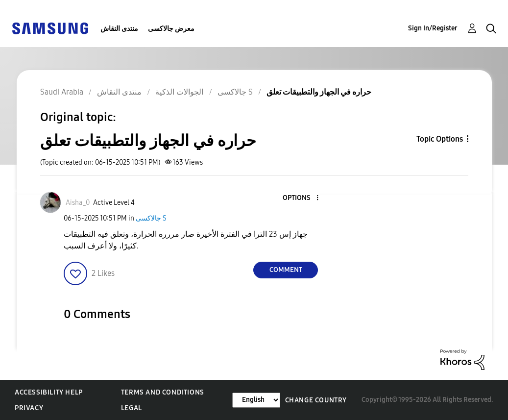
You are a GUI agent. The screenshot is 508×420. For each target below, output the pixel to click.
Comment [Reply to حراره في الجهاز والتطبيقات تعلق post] (286, 270)
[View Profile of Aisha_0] (78, 203)
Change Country (316, 400)
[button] (301, 198)
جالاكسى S (151, 218)
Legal (132, 408)
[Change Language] (256, 400)
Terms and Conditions (163, 392)
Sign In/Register (433, 28)
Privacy (29, 408)
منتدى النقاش (119, 29)
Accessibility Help (49, 392)
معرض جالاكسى (171, 29)
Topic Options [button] (440, 139)
